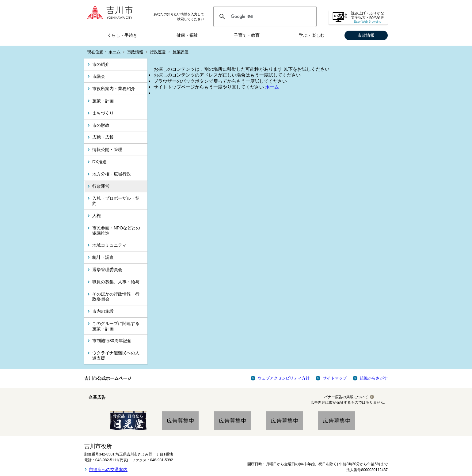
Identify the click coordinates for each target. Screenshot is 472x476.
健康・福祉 (187, 35)
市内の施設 (103, 311)
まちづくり (103, 113)
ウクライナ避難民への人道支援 (116, 355)
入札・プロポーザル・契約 (116, 201)
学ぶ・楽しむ (312, 35)
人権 (97, 216)
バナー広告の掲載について (346, 397)
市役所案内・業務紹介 (114, 89)
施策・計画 (103, 101)
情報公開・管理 (107, 149)
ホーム (114, 52)
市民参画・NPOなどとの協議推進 (116, 230)
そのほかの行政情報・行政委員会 (116, 297)
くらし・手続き (122, 35)
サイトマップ (335, 378)
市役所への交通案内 (108, 470)
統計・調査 (103, 257)
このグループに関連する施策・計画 (116, 326)
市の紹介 (101, 64)
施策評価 (181, 52)
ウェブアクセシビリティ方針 (284, 378)
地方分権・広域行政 (112, 174)
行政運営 (158, 52)
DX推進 (99, 162)
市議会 (99, 76)
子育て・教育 (247, 35)
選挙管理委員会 (107, 270)
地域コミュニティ (109, 245)
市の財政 (101, 125)
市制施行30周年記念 (112, 341)
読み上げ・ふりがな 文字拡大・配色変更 (367, 17)
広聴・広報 (103, 137)
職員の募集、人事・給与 (116, 282)
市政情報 (366, 35)
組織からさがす (374, 378)
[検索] (264, 17)
